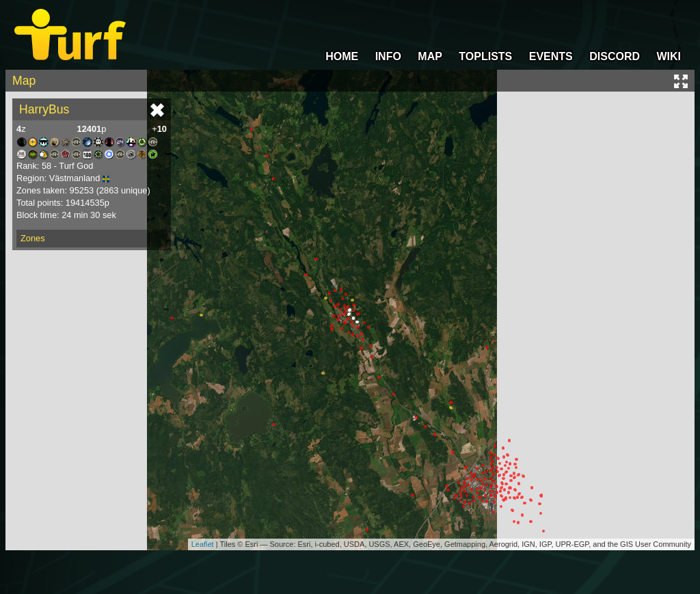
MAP (430, 56)
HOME (342, 56)
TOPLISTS (485, 56)
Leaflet (203, 544)
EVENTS (551, 56)
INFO (388, 56)
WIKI (669, 56)
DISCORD (615, 56)
